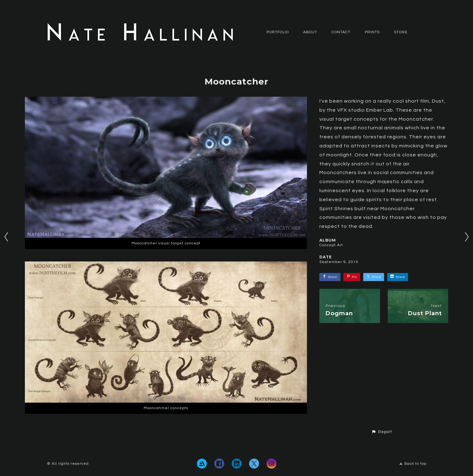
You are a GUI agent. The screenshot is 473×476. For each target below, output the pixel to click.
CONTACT (341, 32)
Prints (372, 32)
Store (401, 32)
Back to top (413, 464)
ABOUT (310, 32)
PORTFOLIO (278, 32)
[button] (382, 432)
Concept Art (331, 245)
